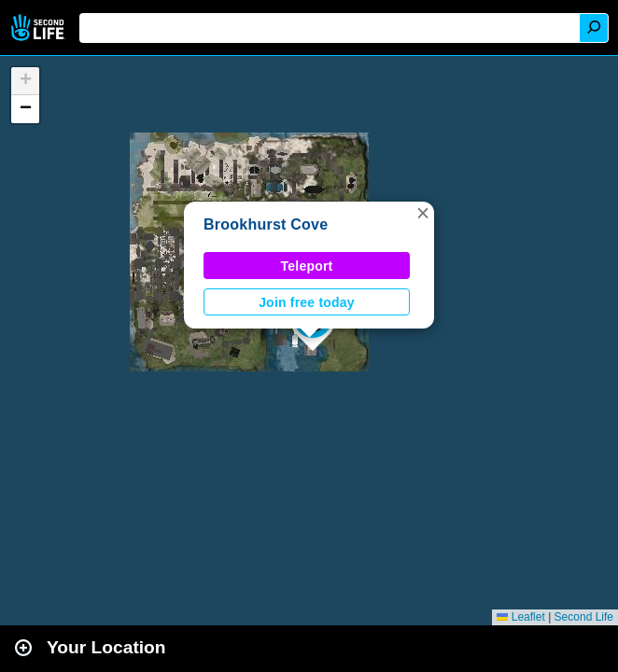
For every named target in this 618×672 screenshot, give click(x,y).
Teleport (307, 266)
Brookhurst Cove (266, 224)
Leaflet (520, 617)
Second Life (40, 28)
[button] (423, 213)
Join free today (307, 302)
